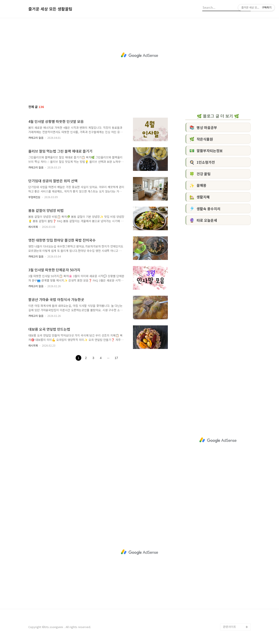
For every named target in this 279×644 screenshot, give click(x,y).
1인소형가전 (202, 162)
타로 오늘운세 (203, 220)
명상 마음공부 (203, 127)
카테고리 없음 (36, 138)
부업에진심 (34, 197)
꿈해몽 (198, 185)
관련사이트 (230, 627)
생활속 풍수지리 (205, 208)
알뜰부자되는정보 (206, 150)
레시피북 (33, 227)
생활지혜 (200, 197)
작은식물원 (201, 139)
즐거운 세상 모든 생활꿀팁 (50, 9)
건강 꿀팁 (200, 174)
